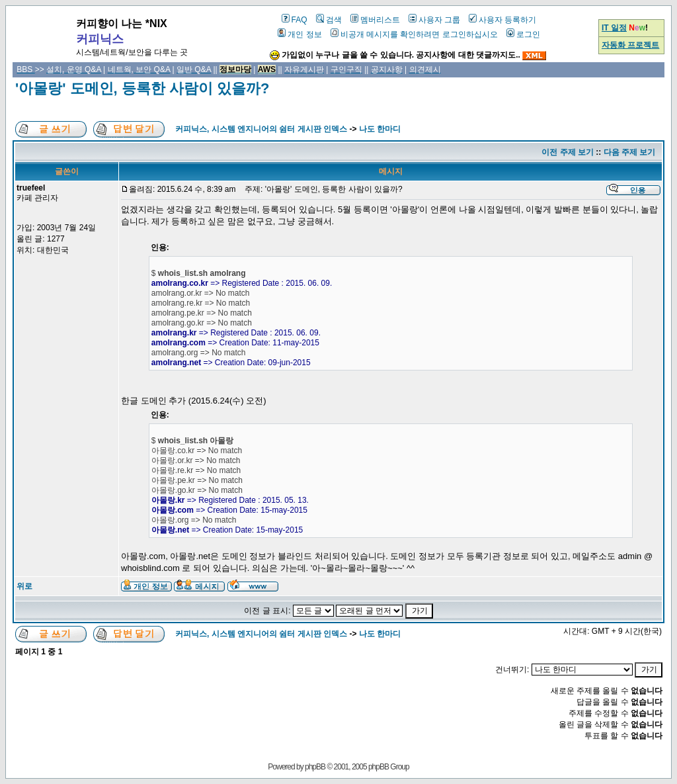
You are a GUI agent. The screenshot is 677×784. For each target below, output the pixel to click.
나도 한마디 (380, 129)
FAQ (295, 20)
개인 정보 (299, 34)
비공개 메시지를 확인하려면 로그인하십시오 (414, 34)
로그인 (523, 34)
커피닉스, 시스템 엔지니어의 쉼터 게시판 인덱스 (261, 129)
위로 (24, 586)
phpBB (315, 767)
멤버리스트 (375, 20)
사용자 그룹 (434, 20)
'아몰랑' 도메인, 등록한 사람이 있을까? (142, 88)
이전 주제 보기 (568, 152)
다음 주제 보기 (630, 152)
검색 (329, 20)
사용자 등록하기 (502, 20)
